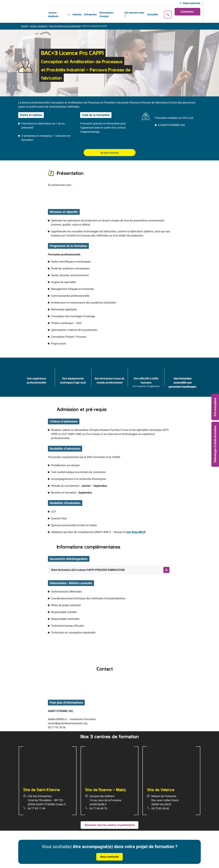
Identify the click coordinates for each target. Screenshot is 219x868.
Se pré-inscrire (110, 148)
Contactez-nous (203, 12)
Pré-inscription (215, 407)
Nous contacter (110, 852)
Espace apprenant (208, 3)
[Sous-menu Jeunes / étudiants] (72, 12)
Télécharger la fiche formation (215, 444)
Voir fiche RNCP (136, 527)
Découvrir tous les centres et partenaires (110, 820)
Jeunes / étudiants (60, 12)
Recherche (182, 12)
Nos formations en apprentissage (65, 21)
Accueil (24, 21)
